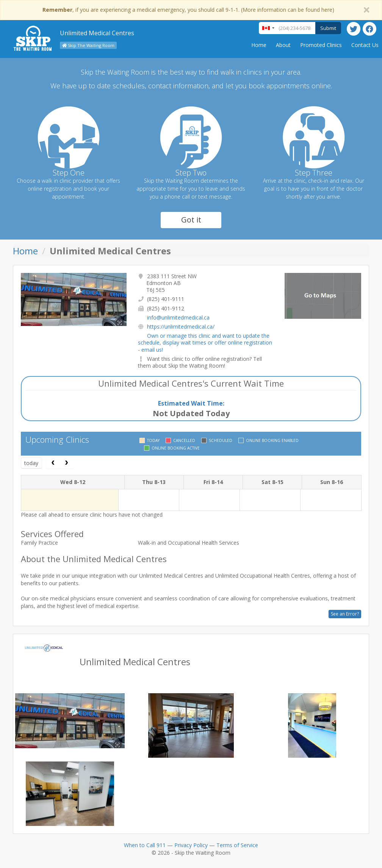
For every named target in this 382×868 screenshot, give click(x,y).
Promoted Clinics (321, 45)
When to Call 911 (145, 845)
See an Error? (345, 614)
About (283, 45)
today (31, 463)
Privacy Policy (191, 845)
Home (259, 45)
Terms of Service (237, 845)
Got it (191, 220)
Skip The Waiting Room (88, 45)
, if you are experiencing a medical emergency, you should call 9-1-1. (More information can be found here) (188, 10)
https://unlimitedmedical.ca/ (181, 327)
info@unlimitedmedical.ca (178, 317)
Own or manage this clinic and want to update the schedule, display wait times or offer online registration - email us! (205, 342)
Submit (328, 28)
